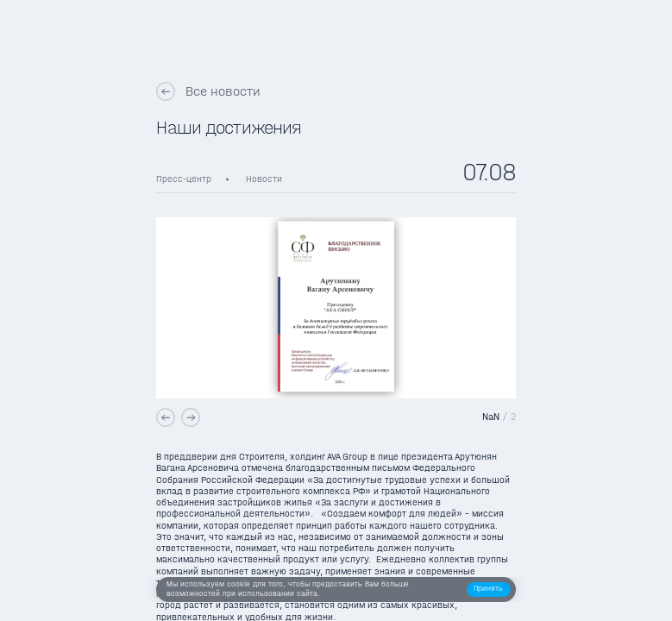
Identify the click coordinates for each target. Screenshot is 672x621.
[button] (489, 590)
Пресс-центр (184, 179)
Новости (264, 179)
